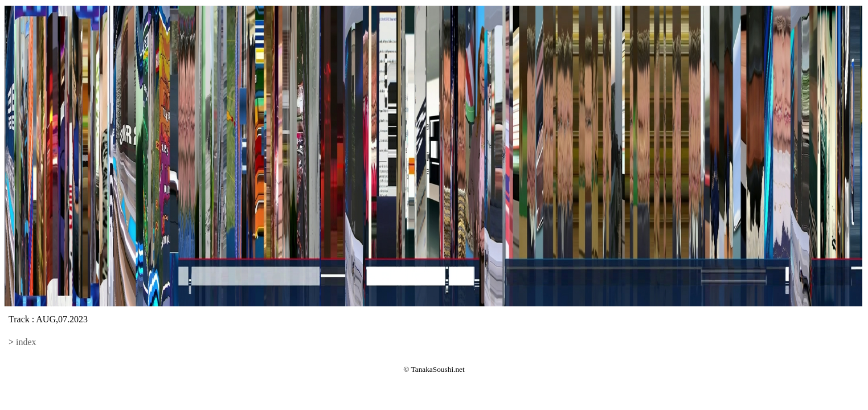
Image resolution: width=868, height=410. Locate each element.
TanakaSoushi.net (438, 369)
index (26, 342)
